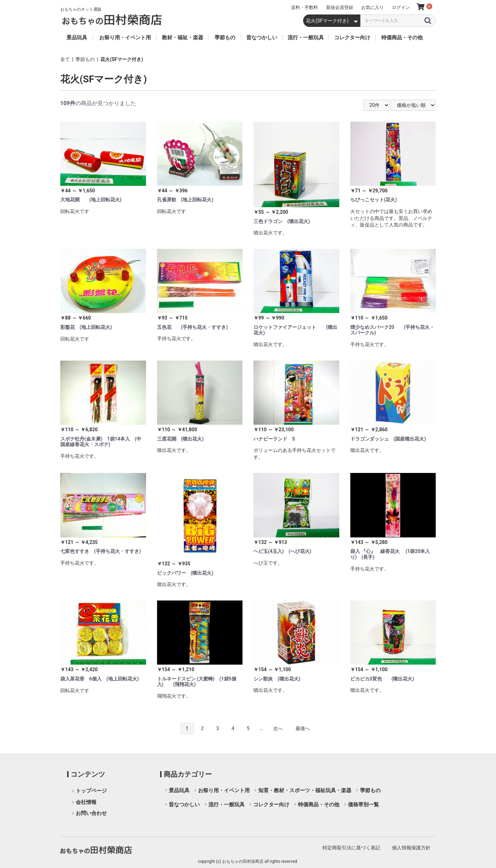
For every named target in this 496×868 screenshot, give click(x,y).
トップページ (91, 791)
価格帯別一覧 (363, 805)
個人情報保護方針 (411, 848)
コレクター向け (271, 805)
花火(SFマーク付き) (122, 59)
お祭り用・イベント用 (224, 790)
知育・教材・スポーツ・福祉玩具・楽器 (305, 790)
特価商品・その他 (319, 805)
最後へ (303, 728)
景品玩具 (179, 790)
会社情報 (86, 802)
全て (65, 59)
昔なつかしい (184, 805)
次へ (278, 728)
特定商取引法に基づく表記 (351, 848)
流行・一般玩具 (226, 805)
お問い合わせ (91, 813)
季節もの (85, 59)
